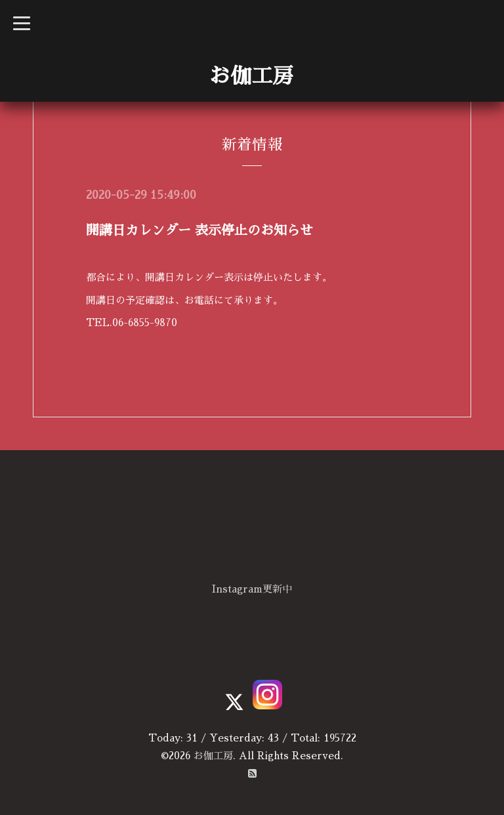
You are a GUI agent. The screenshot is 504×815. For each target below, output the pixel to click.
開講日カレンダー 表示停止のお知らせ (199, 230)
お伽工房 (251, 76)
